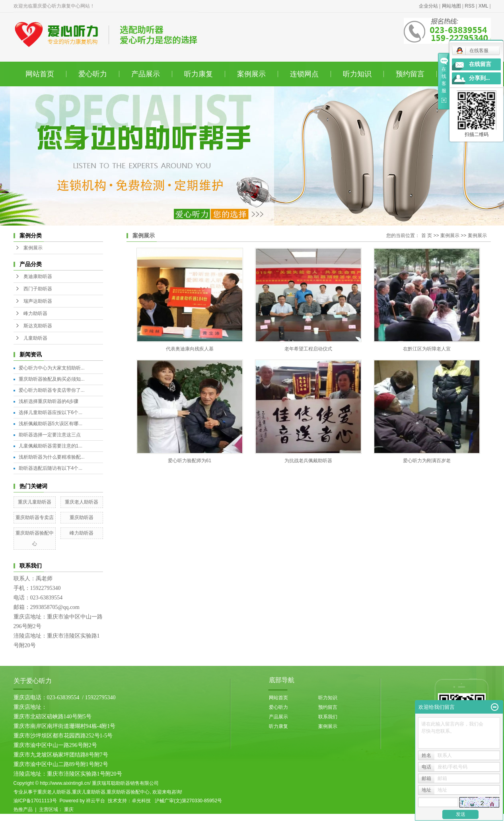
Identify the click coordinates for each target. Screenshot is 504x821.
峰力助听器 (35, 313)
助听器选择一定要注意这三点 (50, 435)
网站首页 (40, 74)
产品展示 (146, 74)
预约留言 (410, 74)
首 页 (427, 235)
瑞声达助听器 (38, 301)
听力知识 (357, 74)
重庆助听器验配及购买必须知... (52, 379)
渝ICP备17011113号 (35, 801)
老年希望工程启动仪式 (308, 349)
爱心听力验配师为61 (190, 461)
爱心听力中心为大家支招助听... (52, 368)
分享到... (480, 78)
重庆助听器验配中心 (128, 792)
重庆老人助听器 (82, 502)
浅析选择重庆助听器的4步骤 (49, 401)
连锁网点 (304, 74)
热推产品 (23, 809)
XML (483, 6)
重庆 (69, 809)
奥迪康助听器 (38, 276)
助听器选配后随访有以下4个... (51, 468)
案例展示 (251, 74)
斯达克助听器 (38, 326)
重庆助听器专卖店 (35, 518)
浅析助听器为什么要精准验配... (52, 457)
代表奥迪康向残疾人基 (190, 349)
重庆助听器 (82, 518)
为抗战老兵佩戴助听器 (308, 461)
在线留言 (480, 64)
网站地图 (451, 6)
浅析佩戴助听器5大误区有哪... (51, 424)
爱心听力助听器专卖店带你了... (52, 390)
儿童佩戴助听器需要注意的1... (51, 446)
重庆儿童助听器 (35, 502)
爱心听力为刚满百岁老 (427, 461)
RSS (470, 6)
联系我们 (328, 717)
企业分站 (428, 6)
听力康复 (198, 74)
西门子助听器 (38, 289)
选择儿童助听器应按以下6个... (51, 412)
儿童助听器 (35, 338)
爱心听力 (93, 74)
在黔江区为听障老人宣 (427, 349)
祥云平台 (95, 801)
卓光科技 (141, 801)
